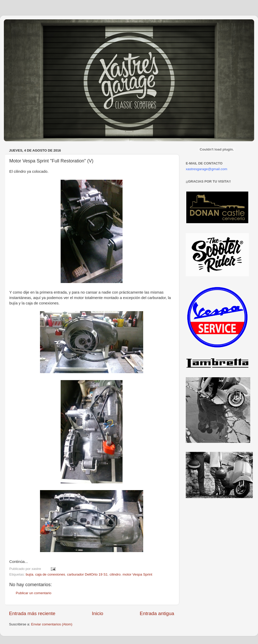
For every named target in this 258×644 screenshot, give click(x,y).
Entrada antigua (157, 613)
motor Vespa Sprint (137, 574)
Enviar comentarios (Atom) (52, 624)
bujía (30, 574)
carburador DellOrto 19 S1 (87, 574)
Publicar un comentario (34, 593)
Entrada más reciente (32, 613)
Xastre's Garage (19, 26)
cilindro (115, 574)
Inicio (98, 613)
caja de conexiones (50, 574)
